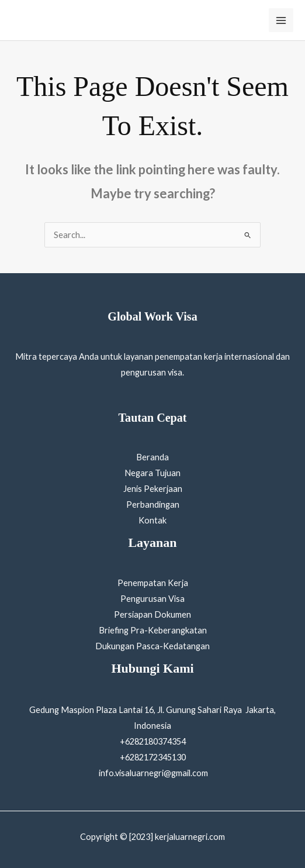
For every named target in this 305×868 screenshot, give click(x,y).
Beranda (152, 457)
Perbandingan (153, 504)
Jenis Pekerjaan (153, 489)
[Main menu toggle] (281, 20)
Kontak (152, 520)
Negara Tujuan (152, 473)
